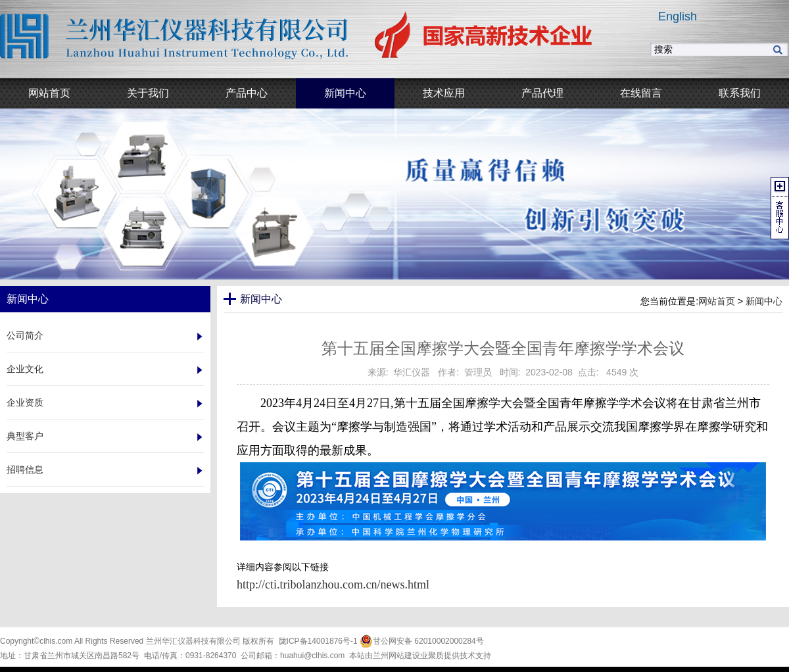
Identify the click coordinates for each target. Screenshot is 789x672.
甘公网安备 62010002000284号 (422, 641)
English (678, 16)
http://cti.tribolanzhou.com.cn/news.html (333, 585)
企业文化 (25, 369)
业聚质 (432, 656)
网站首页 (717, 301)
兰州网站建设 (396, 656)
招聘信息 (25, 469)
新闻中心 (764, 301)
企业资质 (25, 402)
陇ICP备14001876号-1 (318, 641)
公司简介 (25, 335)
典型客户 (25, 436)
